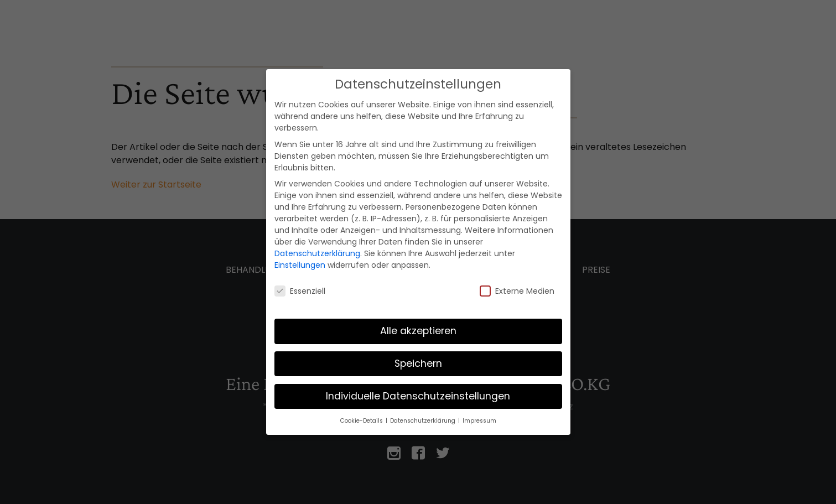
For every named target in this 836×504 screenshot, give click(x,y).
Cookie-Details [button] (362, 421)
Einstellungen (300, 265)
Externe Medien (517, 291)
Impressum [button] (479, 421)
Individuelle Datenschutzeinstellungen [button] (418, 396)
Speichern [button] (418, 363)
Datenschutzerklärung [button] (424, 421)
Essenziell (300, 291)
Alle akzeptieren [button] (418, 331)
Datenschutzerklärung (317, 253)
